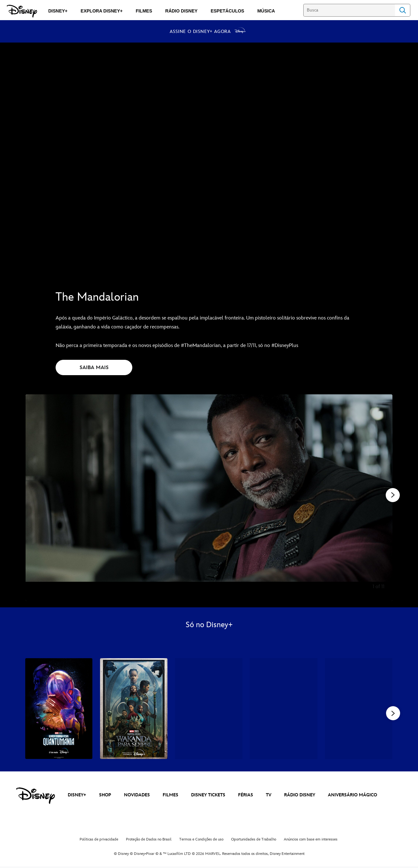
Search (403, 10)
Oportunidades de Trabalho (254, 841)
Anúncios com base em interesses (311, 841)
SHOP (105, 797)
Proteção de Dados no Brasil (149, 841)
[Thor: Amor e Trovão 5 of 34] (359, 709)
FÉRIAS (246, 797)
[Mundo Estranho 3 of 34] (209, 709)
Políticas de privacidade (99, 841)
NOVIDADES (137, 797)
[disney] (35, 797)
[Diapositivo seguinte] (383, 498)
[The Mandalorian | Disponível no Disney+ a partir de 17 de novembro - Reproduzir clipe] (209, 160)
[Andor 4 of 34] (283, 709)
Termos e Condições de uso (201, 841)
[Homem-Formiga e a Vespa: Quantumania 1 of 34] (59, 709)
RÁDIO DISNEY (300, 797)
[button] (393, 714)
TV (269, 797)
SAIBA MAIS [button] (94, 368)
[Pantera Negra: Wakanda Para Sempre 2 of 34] (134, 709)
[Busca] (349, 10)
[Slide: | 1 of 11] (209, 498)
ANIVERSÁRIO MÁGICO (352, 797)
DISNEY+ (77, 797)
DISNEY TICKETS (208, 797)
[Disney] (22, 11)
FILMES (170, 797)
